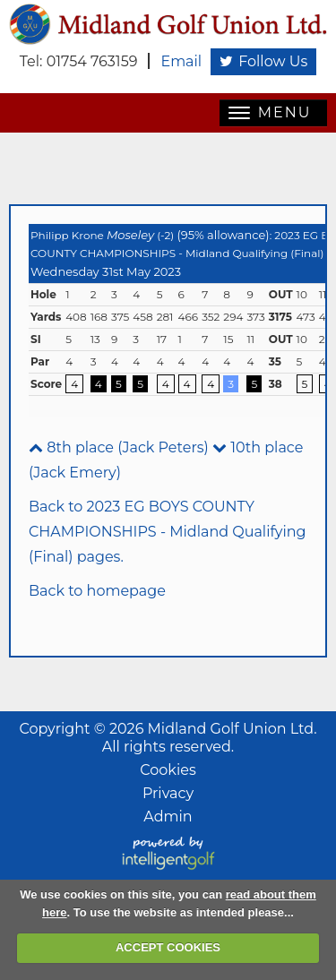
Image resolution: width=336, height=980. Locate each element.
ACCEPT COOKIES (168, 947)
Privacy (168, 793)
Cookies (168, 770)
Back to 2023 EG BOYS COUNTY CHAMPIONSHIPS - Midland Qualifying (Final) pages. (168, 532)
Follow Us (263, 61)
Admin (168, 817)
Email (181, 61)
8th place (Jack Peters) (119, 447)
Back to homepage (97, 591)
